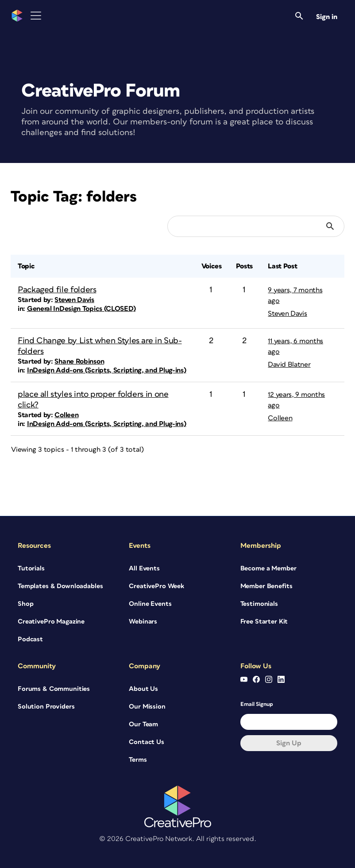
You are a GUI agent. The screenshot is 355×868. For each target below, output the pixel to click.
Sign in (327, 17)
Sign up (289, 743)
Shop (25, 604)
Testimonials (259, 604)
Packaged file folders (57, 290)
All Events (144, 568)
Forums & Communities (54, 689)
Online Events (150, 604)
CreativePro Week (156, 586)
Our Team (143, 724)
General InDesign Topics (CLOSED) (81, 309)
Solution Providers (46, 707)
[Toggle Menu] (36, 16)
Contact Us (147, 742)
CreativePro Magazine (51, 622)
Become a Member (268, 568)
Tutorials (31, 568)
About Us (143, 689)
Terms (138, 760)
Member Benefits (266, 586)
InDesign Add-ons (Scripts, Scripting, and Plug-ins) (107, 370)
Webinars (143, 622)
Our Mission (147, 707)
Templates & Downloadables (60, 586)
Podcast (30, 639)
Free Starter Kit (264, 622)
